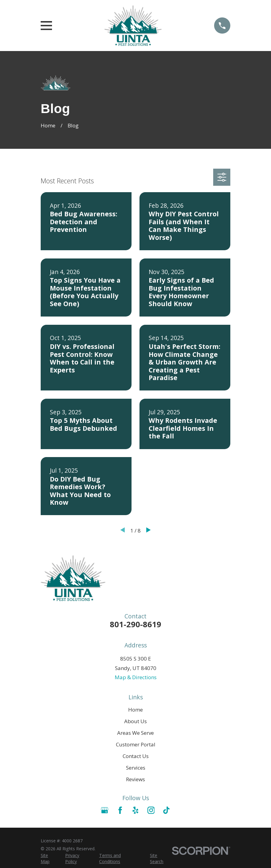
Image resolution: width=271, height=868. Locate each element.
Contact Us (136, 756)
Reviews (135, 779)
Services (136, 768)
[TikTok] (166, 810)
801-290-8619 (135, 624)
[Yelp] (135, 810)
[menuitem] (49, 859)
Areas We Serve (135, 733)
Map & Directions (136, 677)
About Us (135, 721)
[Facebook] (120, 810)
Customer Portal (136, 744)
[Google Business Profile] (105, 810)
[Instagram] (151, 810)
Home (135, 710)
